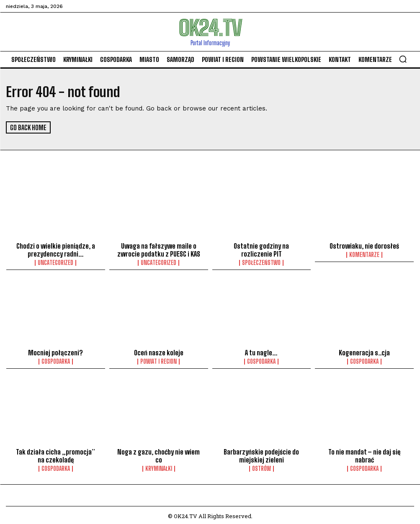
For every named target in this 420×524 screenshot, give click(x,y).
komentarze (364, 254)
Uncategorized (55, 262)
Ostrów (262, 467)
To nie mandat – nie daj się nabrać (365, 454)
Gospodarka (56, 360)
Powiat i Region (158, 360)
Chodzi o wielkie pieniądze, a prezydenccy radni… (55, 249)
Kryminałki (159, 467)
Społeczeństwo (261, 262)
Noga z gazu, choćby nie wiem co (158, 454)
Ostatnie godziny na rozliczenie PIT (261, 249)
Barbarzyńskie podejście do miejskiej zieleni (262, 454)
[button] (403, 59)
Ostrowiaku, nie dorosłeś (365, 246)
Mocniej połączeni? (56, 352)
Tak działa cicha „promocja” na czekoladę (55, 454)
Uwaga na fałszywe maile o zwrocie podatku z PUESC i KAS (159, 249)
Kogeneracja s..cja (364, 352)
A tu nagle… (262, 352)
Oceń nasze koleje (159, 352)
